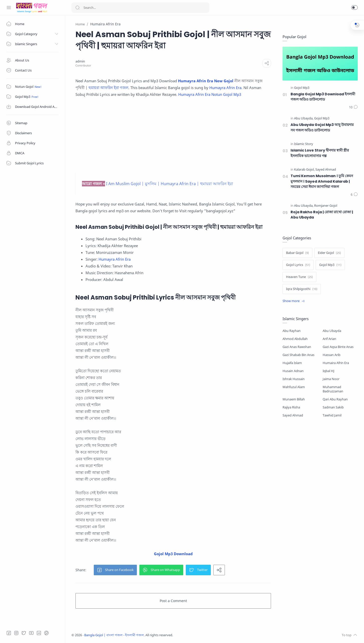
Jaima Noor (331, 379)
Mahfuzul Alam (294, 387)
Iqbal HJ (329, 371)
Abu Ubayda (332, 331)
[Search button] (77, 8)
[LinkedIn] (39, 633)
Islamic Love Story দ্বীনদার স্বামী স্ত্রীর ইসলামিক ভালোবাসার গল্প (320, 153)
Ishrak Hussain (294, 379)
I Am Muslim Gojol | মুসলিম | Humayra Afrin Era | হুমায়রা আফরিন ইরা (170, 184)
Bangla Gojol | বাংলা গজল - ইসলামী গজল (114, 635)
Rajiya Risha (291, 407)
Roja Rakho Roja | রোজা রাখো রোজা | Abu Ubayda (322, 215)
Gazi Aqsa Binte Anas (338, 347)
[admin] (80, 61)
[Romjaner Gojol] (326, 206)
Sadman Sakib (333, 407)
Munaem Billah (294, 399)
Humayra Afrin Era (225, 88)
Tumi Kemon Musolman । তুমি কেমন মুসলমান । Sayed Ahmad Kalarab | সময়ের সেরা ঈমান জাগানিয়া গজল (322, 181)
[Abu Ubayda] (304, 119)
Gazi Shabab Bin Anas (298, 355)
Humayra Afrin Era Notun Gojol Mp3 (210, 94)
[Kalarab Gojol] (304, 170)
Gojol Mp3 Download (173, 554)
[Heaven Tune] (299, 277)
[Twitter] (24, 633)
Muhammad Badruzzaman (333, 389)
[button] (354, 8)
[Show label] (294, 301)
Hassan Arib (332, 355)
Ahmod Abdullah (295, 339)
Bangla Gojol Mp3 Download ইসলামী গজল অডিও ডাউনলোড (323, 97)
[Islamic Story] (304, 144)
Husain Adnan (293, 371)
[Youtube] (31, 633)
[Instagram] (16, 633)
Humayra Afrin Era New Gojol (206, 81)
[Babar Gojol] (297, 253)
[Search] (140, 8)
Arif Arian (329, 339)
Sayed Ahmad (293, 415)
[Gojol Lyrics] (298, 265)
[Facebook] (9, 633)
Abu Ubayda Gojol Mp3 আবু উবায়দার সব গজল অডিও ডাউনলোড (322, 127)
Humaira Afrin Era (336, 363)
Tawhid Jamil (332, 415)
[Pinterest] (46, 633)
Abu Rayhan (292, 331)
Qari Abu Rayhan (335, 399)
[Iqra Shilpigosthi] (302, 289)
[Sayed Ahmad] (326, 170)
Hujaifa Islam (292, 363)
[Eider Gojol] (329, 253)
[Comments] (353, 107)
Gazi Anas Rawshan (297, 347)
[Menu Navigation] (9, 8)
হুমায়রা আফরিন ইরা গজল (108, 88)
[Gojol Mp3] (302, 88)
